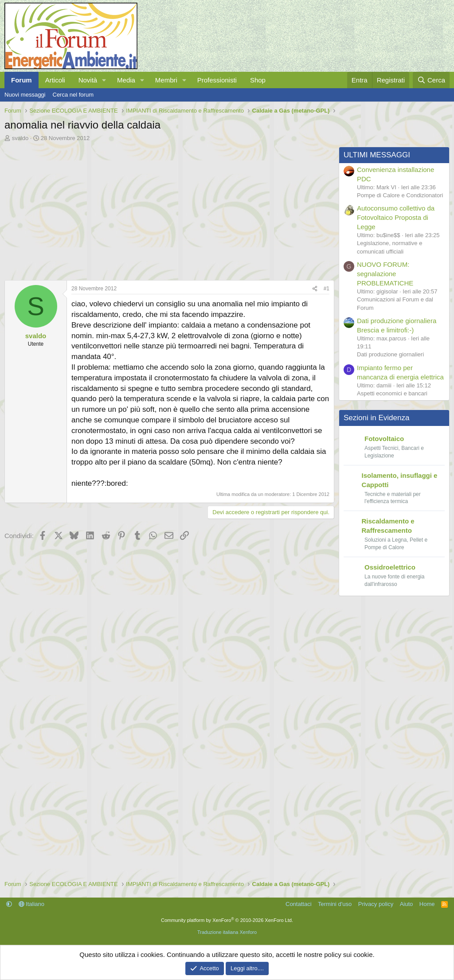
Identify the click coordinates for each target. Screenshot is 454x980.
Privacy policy (376, 904)
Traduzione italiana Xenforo (227, 932)
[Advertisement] (167, 209)
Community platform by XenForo (227, 920)
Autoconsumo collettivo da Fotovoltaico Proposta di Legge (396, 217)
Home (427, 904)
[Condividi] (315, 289)
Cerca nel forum (73, 95)
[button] (104, 80)
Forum (22, 80)
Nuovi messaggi (25, 95)
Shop (258, 80)
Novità (88, 80)
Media (126, 80)
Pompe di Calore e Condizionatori (400, 195)
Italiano (32, 904)
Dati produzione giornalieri (390, 354)
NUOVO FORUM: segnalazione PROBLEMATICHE (385, 274)
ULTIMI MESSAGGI (377, 155)
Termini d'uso (335, 904)
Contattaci (299, 904)
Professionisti (217, 80)
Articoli (55, 80)
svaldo (20, 138)
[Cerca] (431, 80)
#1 (327, 289)
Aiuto (407, 904)
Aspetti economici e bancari (392, 393)
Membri (166, 80)
